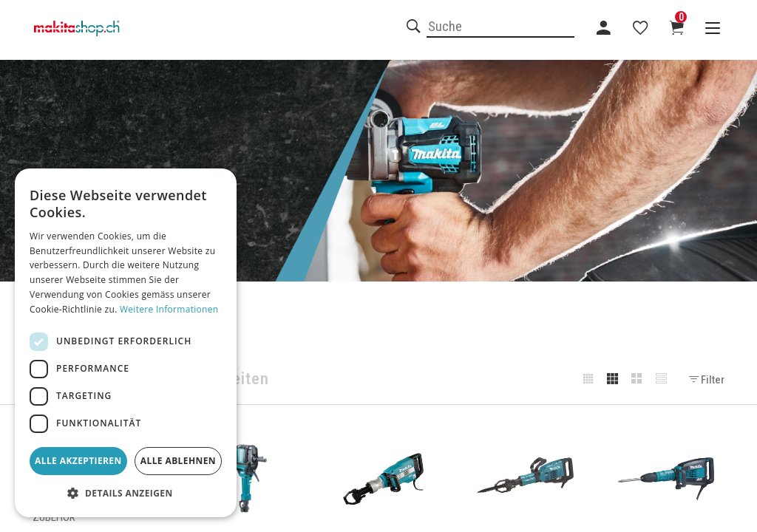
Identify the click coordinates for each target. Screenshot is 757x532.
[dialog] (126, 343)
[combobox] (500, 27)
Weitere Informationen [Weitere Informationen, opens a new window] (169, 309)
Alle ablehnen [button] (178, 461)
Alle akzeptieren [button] (78, 461)
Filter (707, 380)
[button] (126, 494)
